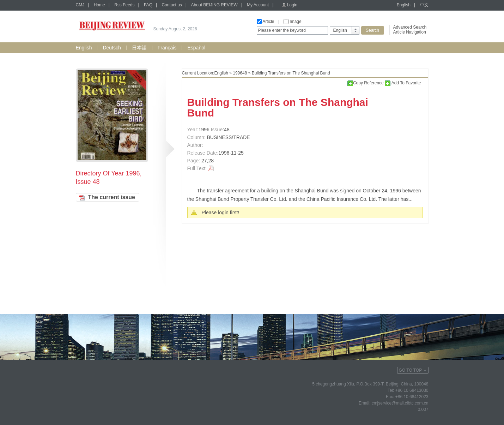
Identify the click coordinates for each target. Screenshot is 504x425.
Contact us (172, 5)
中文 (424, 5)
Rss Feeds (124, 5)
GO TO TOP (411, 370)
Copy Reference (366, 83)
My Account (258, 5)
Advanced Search (410, 27)
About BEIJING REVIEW (214, 5)
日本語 (139, 48)
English (404, 5)
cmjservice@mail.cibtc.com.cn (400, 403)
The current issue (112, 197)
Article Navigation (410, 32)
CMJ (80, 5)
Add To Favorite (403, 83)
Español (196, 48)
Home (99, 5)
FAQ (148, 5)
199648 (240, 73)
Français (167, 48)
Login (292, 5)
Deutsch (112, 48)
